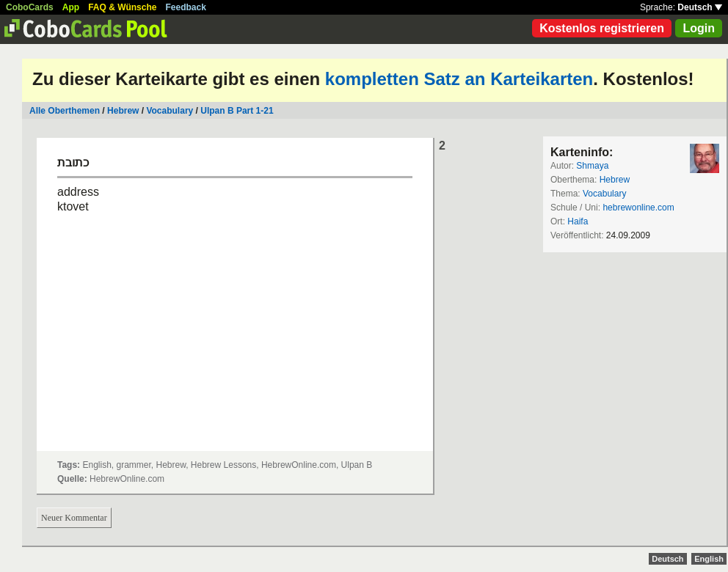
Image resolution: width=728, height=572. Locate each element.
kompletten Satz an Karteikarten (459, 79)
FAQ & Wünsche (122, 7)
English (709, 559)
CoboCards (30, 7)
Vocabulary (171, 111)
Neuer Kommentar (74, 518)
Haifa (578, 221)
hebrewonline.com (638, 208)
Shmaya (592, 166)
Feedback (186, 7)
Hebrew (123, 111)
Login (699, 28)
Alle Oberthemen (65, 111)
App (71, 7)
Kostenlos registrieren (602, 28)
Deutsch (700, 7)
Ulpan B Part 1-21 (237, 111)
